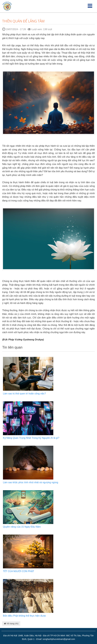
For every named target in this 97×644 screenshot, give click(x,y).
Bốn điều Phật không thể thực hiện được (25, 616)
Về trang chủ (11, 624)
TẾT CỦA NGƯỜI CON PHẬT (19, 571)
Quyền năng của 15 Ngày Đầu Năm (22, 527)
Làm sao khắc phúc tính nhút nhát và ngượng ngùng (31, 482)
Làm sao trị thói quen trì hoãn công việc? (24, 394)
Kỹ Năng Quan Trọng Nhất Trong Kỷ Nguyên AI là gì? (31, 438)
